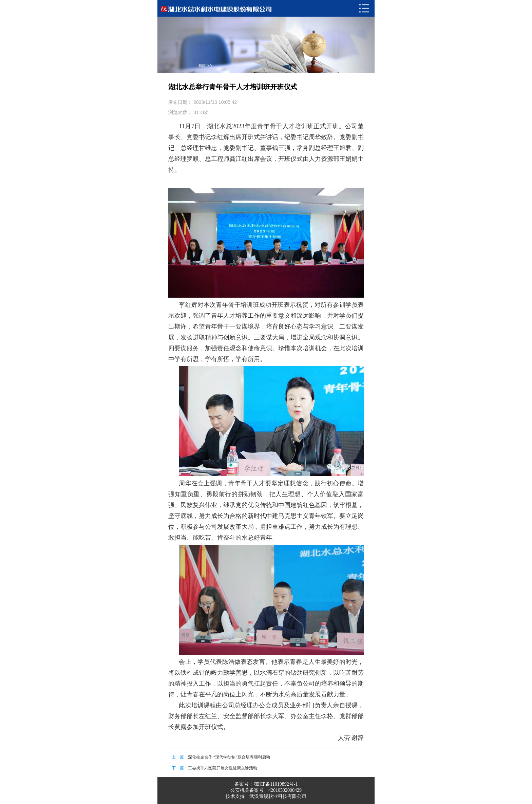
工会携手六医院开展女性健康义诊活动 (223, 768)
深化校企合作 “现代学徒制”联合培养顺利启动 (229, 757)
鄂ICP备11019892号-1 (276, 784)
